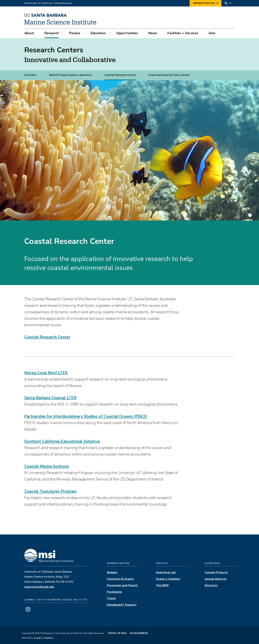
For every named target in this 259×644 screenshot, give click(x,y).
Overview (30, 75)
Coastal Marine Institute (47, 466)
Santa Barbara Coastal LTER (50, 398)
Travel (111, 598)
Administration (204, 3)
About (29, 33)
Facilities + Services (183, 33)
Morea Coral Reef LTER (46, 373)
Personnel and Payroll (122, 585)
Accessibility (139, 633)
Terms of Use (117, 633)
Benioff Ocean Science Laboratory (71, 75)
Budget (112, 572)
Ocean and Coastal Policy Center (169, 75)
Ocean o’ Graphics (168, 579)
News (153, 33)
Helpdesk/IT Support (122, 605)
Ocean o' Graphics (43, 638)
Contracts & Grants (120, 579)
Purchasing (114, 592)
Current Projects (216, 572)
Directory (211, 585)
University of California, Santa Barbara (48, 3)
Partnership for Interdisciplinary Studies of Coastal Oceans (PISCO (86, 416)
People (75, 33)
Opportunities (127, 33)
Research (52, 33)
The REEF (162, 585)
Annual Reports (216, 579)
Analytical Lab (166, 572)
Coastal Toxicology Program (50, 491)
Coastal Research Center (120, 75)
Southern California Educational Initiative (62, 441)
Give (212, 33)
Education (98, 33)
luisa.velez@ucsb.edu (39, 587)
